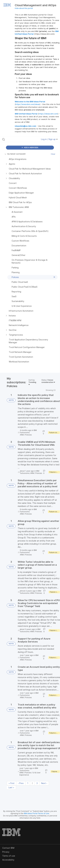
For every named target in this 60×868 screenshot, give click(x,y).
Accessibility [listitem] (8, 860)
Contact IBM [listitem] (8, 848)
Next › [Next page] (44, 783)
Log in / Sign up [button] (49, 139)
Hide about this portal (24, 8)
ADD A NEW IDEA (30, 148)
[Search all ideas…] (19, 139)
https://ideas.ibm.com (48, 114)
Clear (53, 154)
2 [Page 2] (32, 783)
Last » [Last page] (11, 787)
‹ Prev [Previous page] (21, 783)
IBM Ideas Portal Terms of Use (36, 813)
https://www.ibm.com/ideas (28, 104)
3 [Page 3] (37, 783)
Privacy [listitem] (6, 852)
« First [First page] (12, 783)
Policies (28, 435)
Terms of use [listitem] (9, 856)
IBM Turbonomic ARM (28, 433)
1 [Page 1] (28, 783)
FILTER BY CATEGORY (15, 154)
